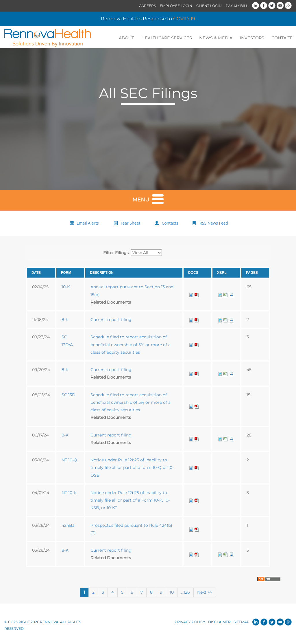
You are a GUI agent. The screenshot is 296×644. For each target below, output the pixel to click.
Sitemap (242, 622)
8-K (65, 320)
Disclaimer (219, 622)
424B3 (68, 526)
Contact (282, 38)
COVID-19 (184, 19)
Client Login (209, 6)
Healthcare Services (171, 38)
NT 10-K (69, 493)
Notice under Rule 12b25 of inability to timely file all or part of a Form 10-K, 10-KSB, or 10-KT (130, 501)
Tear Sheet (130, 224)
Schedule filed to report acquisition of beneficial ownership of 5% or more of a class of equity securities (131, 345)
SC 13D (69, 395)
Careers (147, 6)
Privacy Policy (190, 622)
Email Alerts (88, 224)
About (132, 38)
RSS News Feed (214, 224)
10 (172, 593)
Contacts (170, 224)
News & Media (218, 38)
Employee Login (176, 6)
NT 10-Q (69, 460)
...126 (185, 593)
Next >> (205, 593)
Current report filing (111, 320)
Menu (148, 199)
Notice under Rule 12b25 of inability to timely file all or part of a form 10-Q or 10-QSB (132, 468)
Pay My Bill (237, 6)
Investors (253, 38)
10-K (66, 287)
